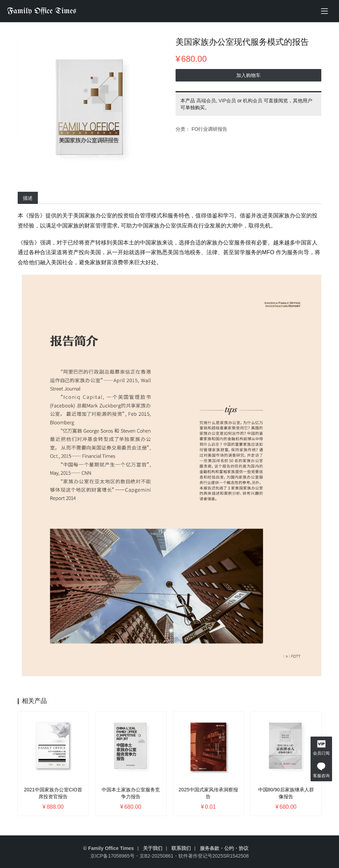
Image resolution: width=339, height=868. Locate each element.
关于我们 (153, 848)
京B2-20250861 (156, 856)
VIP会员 (227, 102)
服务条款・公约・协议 (224, 848)
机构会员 (253, 102)
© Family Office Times (109, 848)
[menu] (324, 11)
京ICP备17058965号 (112, 856)
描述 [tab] (29, 198)
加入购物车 (248, 77)
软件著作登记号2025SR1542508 (214, 856)
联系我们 (181, 848)
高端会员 (206, 102)
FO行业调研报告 (209, 130)
